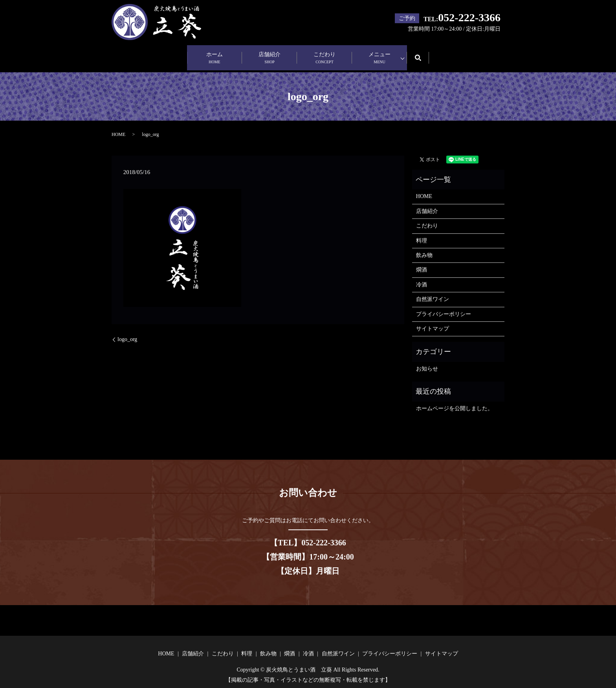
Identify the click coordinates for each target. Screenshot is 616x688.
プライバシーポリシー (444, 306)
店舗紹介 (269, 54)
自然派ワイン (433, 292)
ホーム (214, 54)
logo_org (127, 332)
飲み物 (424, 248)
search (423, 54)
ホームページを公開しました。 (455, 401)
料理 (422, 233)
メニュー (379, 54)
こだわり (324, 54)
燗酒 (422, 262)
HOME (118, 127)
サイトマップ (433, 321)
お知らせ (427, 361)
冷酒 (422, 277)
